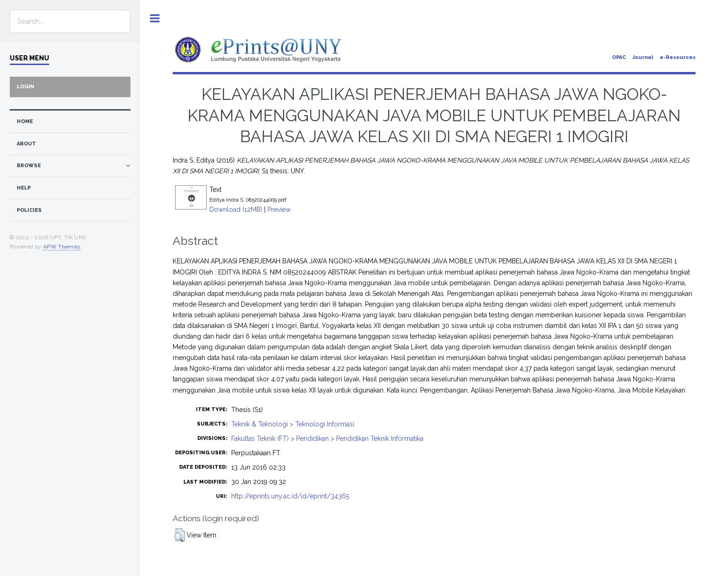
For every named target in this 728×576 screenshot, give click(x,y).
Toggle (155, 18)
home (25, 121)
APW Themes (62, 247)
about (26, 144)
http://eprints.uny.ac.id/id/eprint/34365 (290, 496)
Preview (279, 209)
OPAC (619, 57)
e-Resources (678, 57)
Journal (643, 57)
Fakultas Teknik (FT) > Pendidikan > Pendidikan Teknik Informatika (327, 439)
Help (24, 188)
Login (26, 87)
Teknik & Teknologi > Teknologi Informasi (293, 424)
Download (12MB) (236, 209)
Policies (29, 210)
